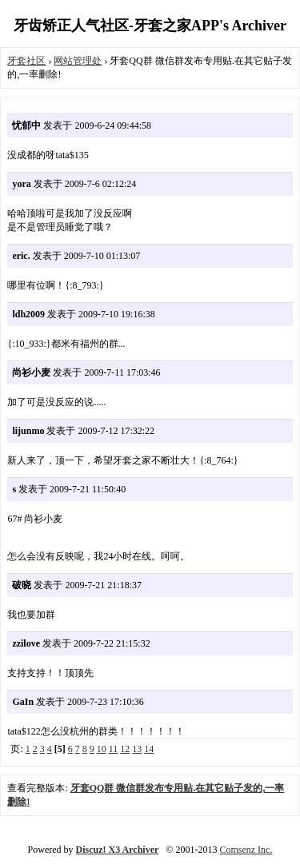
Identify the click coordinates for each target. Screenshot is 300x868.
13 (137, 749)
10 (102, 749)
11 (114, 749)
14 (149, 749)
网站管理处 (78, 61)
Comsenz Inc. (246, 850)
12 (125, 749)
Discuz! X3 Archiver (118, 850)
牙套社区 (26, 61)
